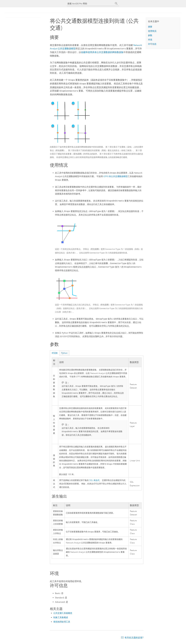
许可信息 (152, 44)
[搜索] (116, 4)
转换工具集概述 (61, 619)
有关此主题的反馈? (134, 639)
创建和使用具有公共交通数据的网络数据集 (102, 52)
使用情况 (152, 31)
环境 (150, 40)
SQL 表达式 (94, 481)
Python (64, 352)
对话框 (55, 352)
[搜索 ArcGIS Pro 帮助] (90, 4)
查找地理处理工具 (62, 623)
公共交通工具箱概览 (63, 614)
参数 (150, 35)
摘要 (150, 27)
